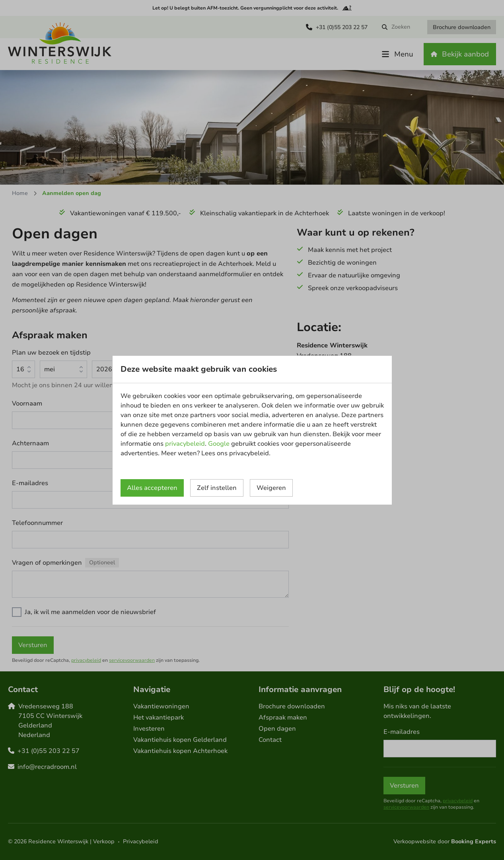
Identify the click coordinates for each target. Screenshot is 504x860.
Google (219, 444)
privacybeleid (185, 444)
